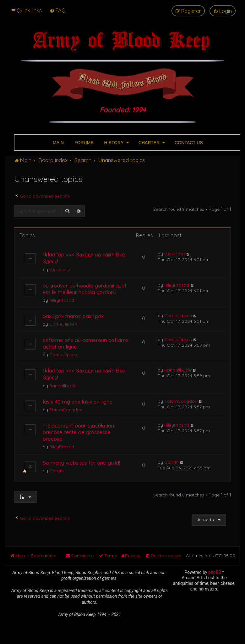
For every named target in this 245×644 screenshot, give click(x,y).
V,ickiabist (60, 270)
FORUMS (83, 143)
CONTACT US (188, 143)
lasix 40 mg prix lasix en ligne (78, 402)
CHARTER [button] (151, 143)
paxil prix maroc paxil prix (73, 316)
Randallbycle (63, 386)
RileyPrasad (62, 300)
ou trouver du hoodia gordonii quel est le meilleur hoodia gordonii (84, 289)
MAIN (58, 143)
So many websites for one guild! (81, 463)
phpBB (215, 572)
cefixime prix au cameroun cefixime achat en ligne (86, 343)
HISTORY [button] (116, 143)
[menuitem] (58, 10)
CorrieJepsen (63, 324)
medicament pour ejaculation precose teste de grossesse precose (78, 432)
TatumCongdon (66, 410)
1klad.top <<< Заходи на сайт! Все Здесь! (84, 258)
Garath (57, 471)
